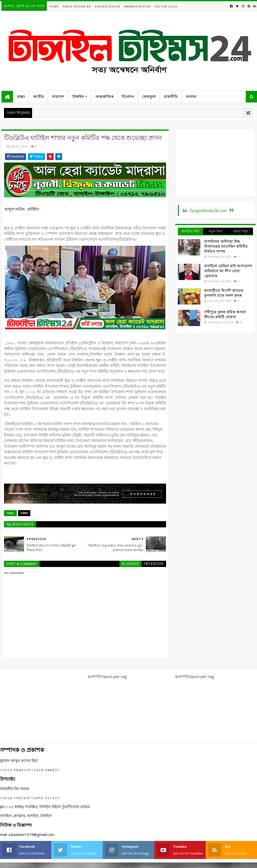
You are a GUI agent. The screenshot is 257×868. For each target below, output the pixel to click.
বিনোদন (128, 97)
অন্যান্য (191, 97)
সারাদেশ (58, 97)
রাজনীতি (171, 97)
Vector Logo (166, 7)
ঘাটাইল (24, 513)
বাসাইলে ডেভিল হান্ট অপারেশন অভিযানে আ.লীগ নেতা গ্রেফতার (228, 271)
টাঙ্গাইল (78, 97)
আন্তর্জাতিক (105, 97)
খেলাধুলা (149, 97)
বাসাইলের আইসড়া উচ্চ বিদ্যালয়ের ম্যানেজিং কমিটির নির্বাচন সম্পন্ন (226, 246)
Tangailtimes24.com (208, 210)
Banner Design (137, 7)
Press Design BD (77, 7)
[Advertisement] (215, 163)
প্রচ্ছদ (21, 97)
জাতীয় (38, 97)
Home (54, 7)
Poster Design (108, 7)
